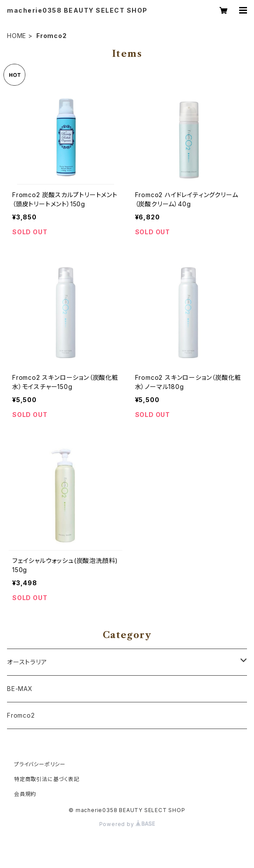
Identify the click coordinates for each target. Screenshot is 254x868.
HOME (17, 36)
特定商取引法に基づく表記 (47, 779)
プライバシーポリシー (40, 764)
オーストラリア (27, 662)
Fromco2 (21, 715)
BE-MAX (20, 689)
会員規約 (25, 794)
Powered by (127, 824)
